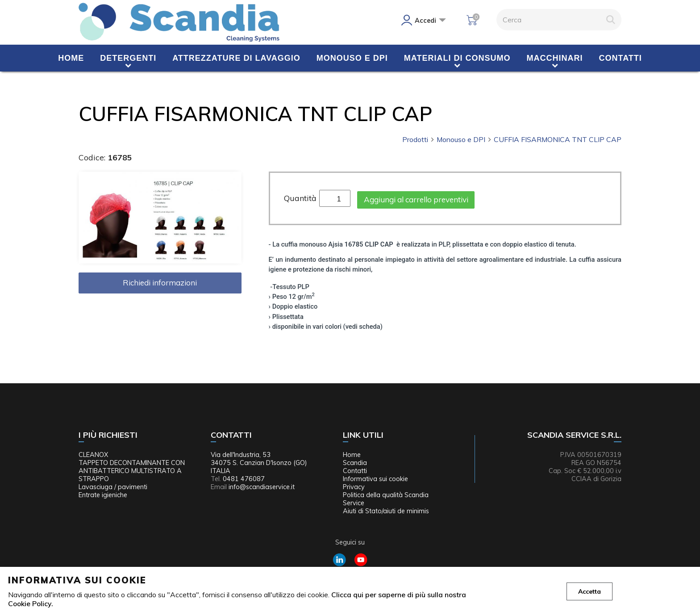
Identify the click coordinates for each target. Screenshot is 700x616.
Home (71, 58)
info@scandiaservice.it (262, 487)
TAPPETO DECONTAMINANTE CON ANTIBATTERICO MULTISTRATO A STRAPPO (132, 471)
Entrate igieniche (103, 495)
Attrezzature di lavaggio (236, 58)
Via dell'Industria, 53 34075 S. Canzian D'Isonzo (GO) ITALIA (259, 463)
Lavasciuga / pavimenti (113, 487)
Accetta (590, 591)
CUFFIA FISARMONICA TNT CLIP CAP (558, 139)
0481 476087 (244, 479)
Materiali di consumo (457, 58)
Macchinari (555, 58)
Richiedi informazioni (160, 283)
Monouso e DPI (352, 58)
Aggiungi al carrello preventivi (416, 199)
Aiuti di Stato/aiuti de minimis (386, 511)
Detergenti (128, 58)
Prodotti (419, 139)
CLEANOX (93, 455)
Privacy (354, 487)
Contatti (621, 58)
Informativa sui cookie (375, 479)
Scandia (355, 463)
